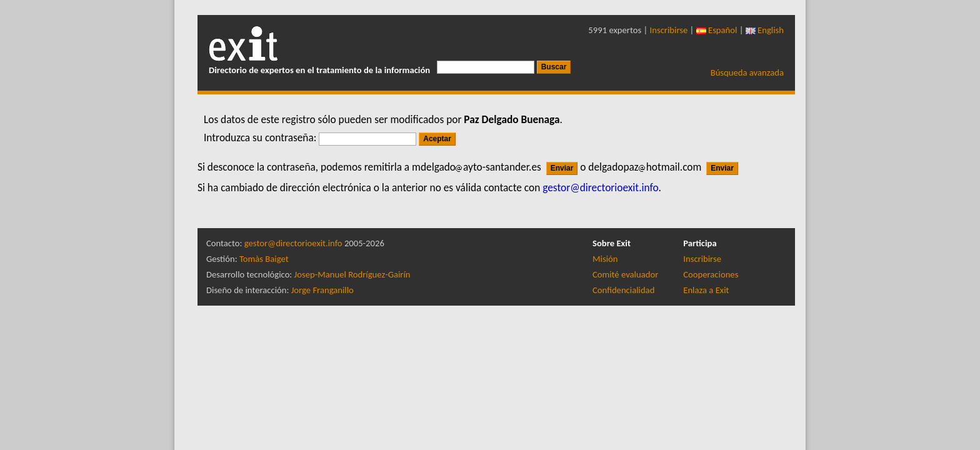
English (765, 30)
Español (717, 30)
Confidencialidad (623, 290)
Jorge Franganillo (322, 290)
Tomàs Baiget (264, 259)
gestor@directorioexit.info (293, 243)
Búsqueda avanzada (747, 72)
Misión (605, 259)
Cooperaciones (711, 274)
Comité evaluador (625, 274)
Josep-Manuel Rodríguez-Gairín (352, 274)
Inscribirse (669, 30)
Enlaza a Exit (706, 290)
